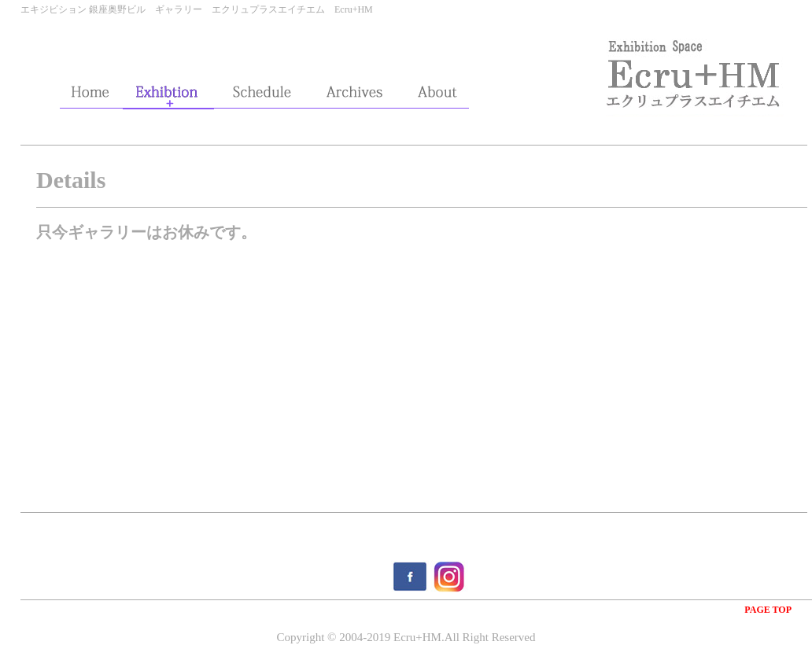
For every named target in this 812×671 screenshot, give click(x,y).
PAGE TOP (768, 610)
